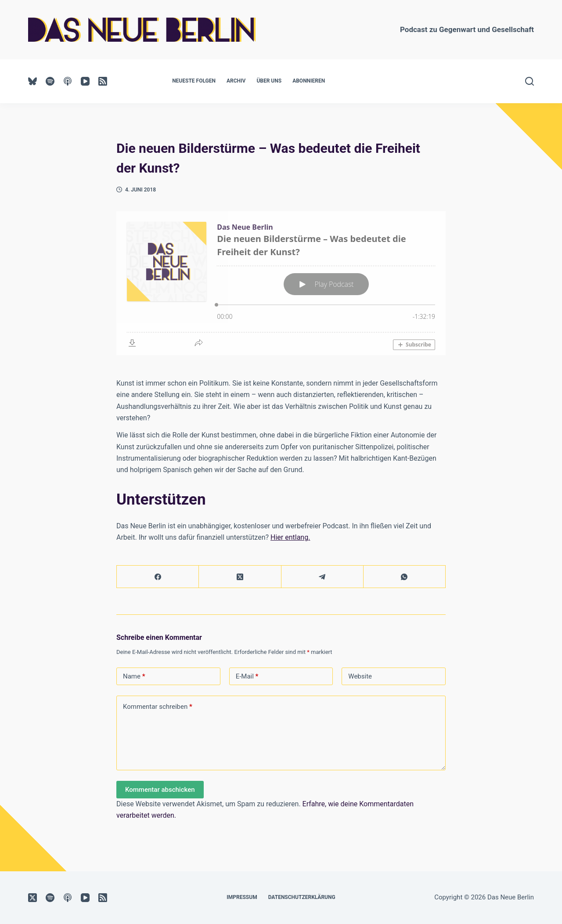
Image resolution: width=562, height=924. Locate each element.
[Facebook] (158, 577)
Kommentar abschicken (160, 790)
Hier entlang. (290, 537)
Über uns (269, 81)
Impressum (242, 897)
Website (360, 676)
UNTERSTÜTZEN (367, 81)
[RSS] (103, 81)
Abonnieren (309, 81)
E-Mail (247, 677)
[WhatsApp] (405, 577)
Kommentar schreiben (158, 707)
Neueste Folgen (194, 81)
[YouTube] (85, 81)
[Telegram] (322, 577)
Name (134, 677)
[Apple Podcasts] (68, 81)
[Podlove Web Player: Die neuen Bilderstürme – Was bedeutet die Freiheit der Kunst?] (281, 283)
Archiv (236, 81)
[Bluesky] (32, 81)
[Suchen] (530, 81)
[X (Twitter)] (240, 577)
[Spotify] (50, 81)
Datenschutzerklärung (302, 897)
